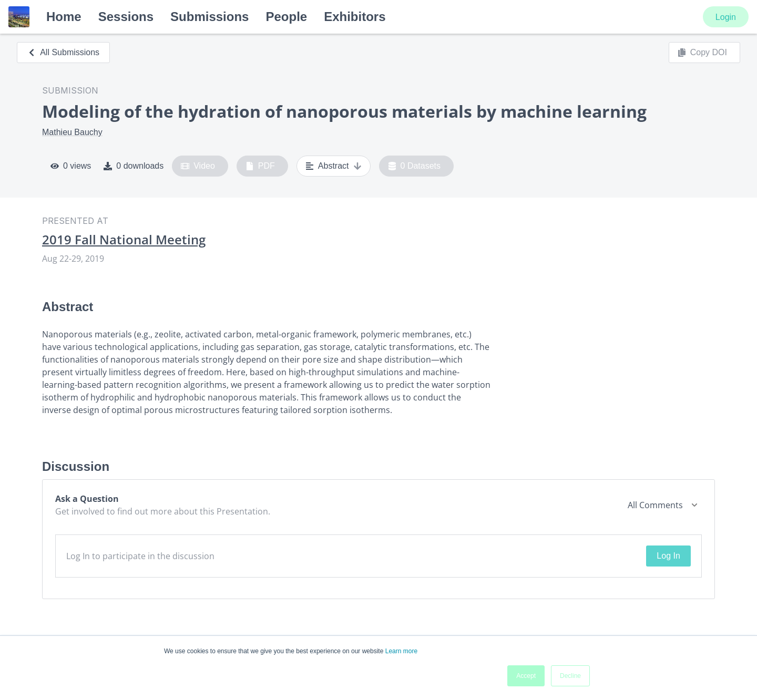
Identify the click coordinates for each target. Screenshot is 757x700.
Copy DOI (702, 53)
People (286, 17)
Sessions (126, 17)
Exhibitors (355, 17)
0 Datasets (415, 166)
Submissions (209, 17)
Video (198, 166)
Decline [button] (570, 676)
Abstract (334, 166)
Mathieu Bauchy (72, 132)
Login (726, 17)
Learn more (401, 651)
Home (64, 17)
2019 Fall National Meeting (124, 240)
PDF (260, 166)
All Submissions (63, 52)
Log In (668, 556)
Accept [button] (526, 676)
